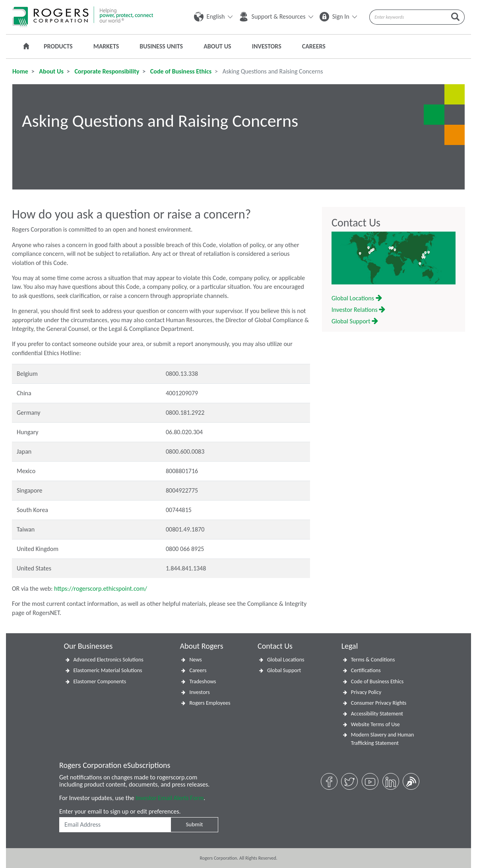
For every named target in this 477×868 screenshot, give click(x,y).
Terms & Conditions (373, 660)
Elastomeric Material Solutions (108, 670)
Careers (314, 46)
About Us (217, 46)
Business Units (161, 46)
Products (58, 46)
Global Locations (357, 298)
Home (20, 71)
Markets (106, 46)
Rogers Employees (210, 703)
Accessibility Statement (377, 714)
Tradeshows (203, 681)
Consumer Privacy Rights (379, 703)
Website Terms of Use (375, 724)
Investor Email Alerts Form (170, 798)
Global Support (355, 321)
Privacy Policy (366, 692)
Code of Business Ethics (180, 71)
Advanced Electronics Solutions (109, 660)
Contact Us (356, 223)
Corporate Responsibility (106, 71)
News (195, 660)
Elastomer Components (100, 681)
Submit (194, 824)
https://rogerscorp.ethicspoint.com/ (101, 589)
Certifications (366, 670)
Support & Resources (276, 16)
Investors (267, 46)
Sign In (338, 16)
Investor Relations (358, 310)
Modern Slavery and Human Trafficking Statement (383, 739)
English (213, 16)
